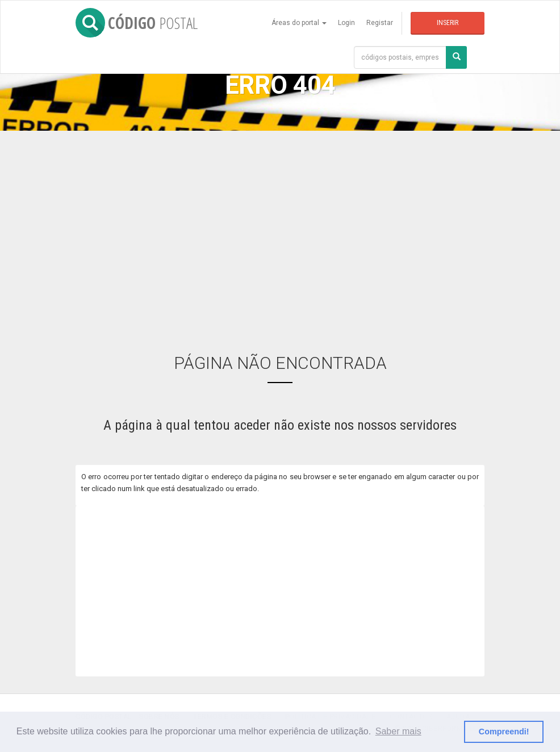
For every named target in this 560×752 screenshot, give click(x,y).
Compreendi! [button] (504, 732)
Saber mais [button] (398, 731)
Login (346, 23)
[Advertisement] (280, 234)
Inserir (448, 23)
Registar (380, 23)
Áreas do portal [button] (299, 23)
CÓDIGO (137, 23)
